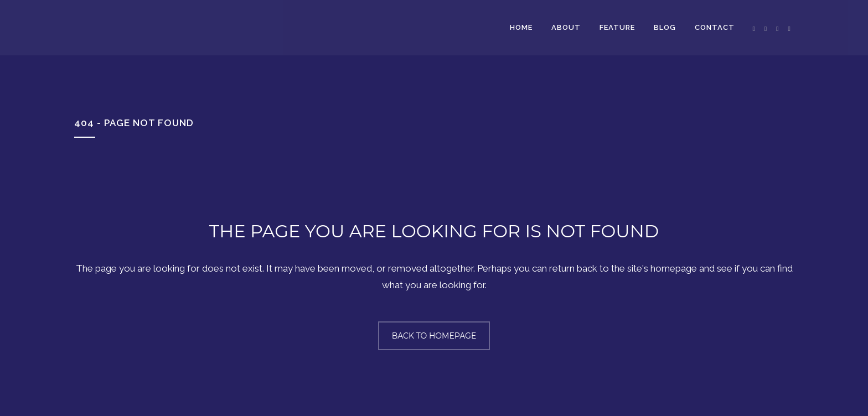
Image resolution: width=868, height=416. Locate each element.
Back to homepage (434, 336)
